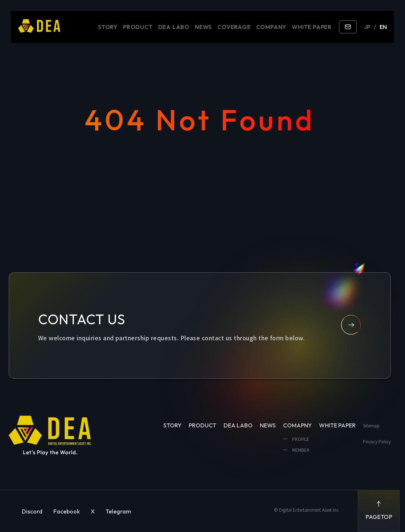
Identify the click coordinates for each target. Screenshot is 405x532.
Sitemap (371, 425)
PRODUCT (138, 27)
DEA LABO (174, 27)
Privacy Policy (377, 441)
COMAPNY (297, 425)
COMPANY (271, 27)
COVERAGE (234, 27)
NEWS (203, 27)
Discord (32, 511)
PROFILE (300, 439)
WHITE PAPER (312, 27)
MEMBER (300, 450)
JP (367, 27)
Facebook (67, 511)
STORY (108, 27)
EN (383, 27)
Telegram (118, 511)
